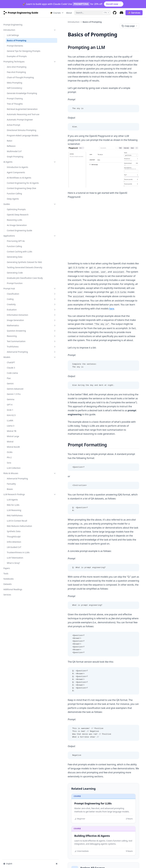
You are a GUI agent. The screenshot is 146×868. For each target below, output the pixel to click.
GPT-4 (10, 450)
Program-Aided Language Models (19, 155)
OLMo (10, 497)
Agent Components (16, 194)
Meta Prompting (14, 86)
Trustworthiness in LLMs (18, 601)
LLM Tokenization (15, 606)
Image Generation (19, 365)
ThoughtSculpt (14, 585)
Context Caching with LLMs (17, 283)
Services (7, 643)
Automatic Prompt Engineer (15, 133)
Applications (18, 266)
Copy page (129, 26)
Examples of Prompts (17, 57)
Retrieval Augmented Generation (17, 117)
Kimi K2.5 (11, 460)
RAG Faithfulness (15, 561)
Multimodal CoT (14, 173)
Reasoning (19, 381)
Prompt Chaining (15, 105)
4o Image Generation (17, 252)
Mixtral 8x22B (13, 492)
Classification (19, 336)
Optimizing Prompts (16, 237)
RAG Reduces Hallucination (13, 573)
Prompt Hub (18, 331)
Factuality (11, 529)
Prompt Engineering (13, 22)
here (98, 291)
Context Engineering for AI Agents (18, 206)
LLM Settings (13, 32)
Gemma (11, 445)
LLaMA (10, 466)
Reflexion (11, 167)
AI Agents (18, 183)
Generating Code (15, 312)
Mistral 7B (12, 476)
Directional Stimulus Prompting (16, 147)
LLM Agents (12, 545)
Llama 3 (10, 471)
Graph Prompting (15, 178)
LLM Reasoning (14, 555)
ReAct (9, 162)
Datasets (7, 632)
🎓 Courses (57, 13)
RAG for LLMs (13, 550)
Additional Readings (13, 638)
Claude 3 (11, 413)
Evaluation (19, 352)
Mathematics (19, 371)
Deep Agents (13, 226)
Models (18, 402)
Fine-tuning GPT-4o (16, 271)
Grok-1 (10, 455)
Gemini (10, 429)
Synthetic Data (14, 579)
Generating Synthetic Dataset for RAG (17, 297)
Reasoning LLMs (14, 247)
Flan (9, 423)
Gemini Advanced (15, 434)
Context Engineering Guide (16, 259)
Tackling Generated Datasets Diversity (16, 305)
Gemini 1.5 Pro (14, 439)
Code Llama (12, 418)
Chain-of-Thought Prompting (15, 79)
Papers (7, 616)
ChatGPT (11, 408)
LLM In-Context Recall (17, 566)
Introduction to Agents (17, 188)
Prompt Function (15, 325)
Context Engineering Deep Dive (19, 214)
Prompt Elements (15, 43)
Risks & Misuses (18, 518)
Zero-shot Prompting (17, 67)
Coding (19, 341)
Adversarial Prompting (19, 397)
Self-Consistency (14, 91)
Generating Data (15, 290)
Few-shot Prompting (16, 72)
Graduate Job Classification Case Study (18, 319)
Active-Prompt (13, 140)
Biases (10, 534)
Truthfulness (19, 392)
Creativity (19, 347)
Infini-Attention (14, 590)
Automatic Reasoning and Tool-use (19, 125)
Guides (18, 231)
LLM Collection (14, 513)
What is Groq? (13, 611)
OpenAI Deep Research (18, 242)
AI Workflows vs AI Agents (19, 199)
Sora (9, 508)
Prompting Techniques (18, 62)
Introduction (18, 27)
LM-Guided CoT (14, 595)
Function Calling (14, 221)
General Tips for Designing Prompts (16, 50)
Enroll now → (114, 4)
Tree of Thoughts (15, 110)
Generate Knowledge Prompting (17, 98)
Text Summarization (19, 386)
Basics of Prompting (17, 38)
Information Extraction (19, 359)
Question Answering (19, 376)
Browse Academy (69, 807)
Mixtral (10, 487)
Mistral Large (13, 482)
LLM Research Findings (18, 540)
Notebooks (9, 627)
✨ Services (134, 13)
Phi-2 (9, 503)
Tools (6, 622)
